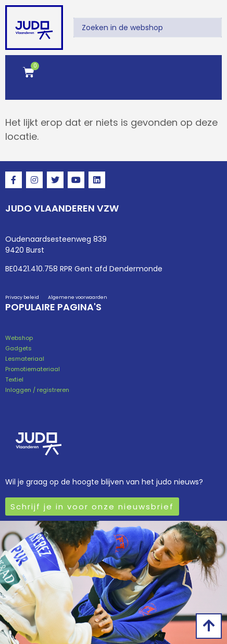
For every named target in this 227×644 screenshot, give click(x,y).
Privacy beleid (22, 297)
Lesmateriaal (25, 359)
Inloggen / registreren (37, 390)
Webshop (19, 338)
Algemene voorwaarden (78, 297)
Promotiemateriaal (33, 369)
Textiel (14, 379)
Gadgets (18, 348)
